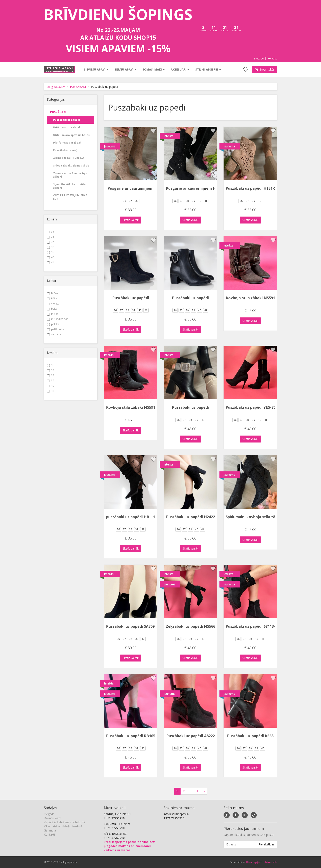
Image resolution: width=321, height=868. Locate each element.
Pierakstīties (267, 844)
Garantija (50, 830)
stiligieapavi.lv (56, 87)
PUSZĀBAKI (78, 87)
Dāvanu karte (53, 818)
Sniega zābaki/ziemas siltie (71, 166)
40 (51, 257)
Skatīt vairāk (131, 220)
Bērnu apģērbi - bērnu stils (262, 862)
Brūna (53, 293)
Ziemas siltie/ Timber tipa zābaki (70, 175)
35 (51, 232)
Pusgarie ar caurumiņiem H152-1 (196, 188)
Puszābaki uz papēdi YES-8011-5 (254, 407)
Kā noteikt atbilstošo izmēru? (63, 826)
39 (51, 252)
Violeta (53, 304)
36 (51, 237)
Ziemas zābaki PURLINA (69, 158)
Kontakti (272, 59)
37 (51, 242)
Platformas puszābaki (68, 143)
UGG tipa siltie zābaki (67, 127)
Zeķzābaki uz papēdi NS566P (192, 626)
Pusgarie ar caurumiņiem (131, 188)
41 (51, 262)
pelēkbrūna (56, 329)
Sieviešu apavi (96, 69)
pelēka (53, 324)
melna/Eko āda (58, 319)
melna (53, 314)
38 (51, 247)
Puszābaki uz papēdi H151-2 (251, 188)
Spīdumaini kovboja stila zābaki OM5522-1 (264, 517)
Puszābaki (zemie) (65, 150)
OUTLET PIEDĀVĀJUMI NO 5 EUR (70, 197)
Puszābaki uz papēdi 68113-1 (251, 626)
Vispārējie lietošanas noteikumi (64, 822)
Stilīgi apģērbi (208, 69)
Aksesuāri (180, 69)
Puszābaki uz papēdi (67, 120)
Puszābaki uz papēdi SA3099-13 (134, 626)
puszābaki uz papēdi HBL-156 (133, 517)
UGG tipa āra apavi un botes (71, 135)
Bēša (52, 298)
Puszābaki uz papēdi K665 (250, 736)
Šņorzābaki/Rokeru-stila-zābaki (70, 186)
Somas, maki (153, 69)
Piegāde (259, 59)
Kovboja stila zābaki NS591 (250, 298)
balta (52, 309)
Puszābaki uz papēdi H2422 (190, 517)
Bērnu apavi (125, 69)
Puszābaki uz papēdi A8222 (190, 736)
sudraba (54, 334)
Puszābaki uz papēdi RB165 (131, 736)
